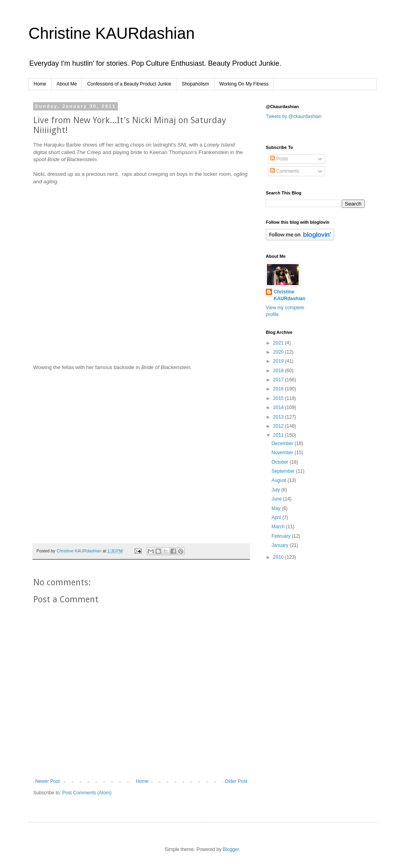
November (283, 453)
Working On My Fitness (244, 84)
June (277, 499)
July (276, 490)
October (280, 462)
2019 (279, 361)
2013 (279, 417)
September (284, 471)
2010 (279, 557)
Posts (279, 159)
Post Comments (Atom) (87, 793)
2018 (279, 371)
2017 (279, 380)
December (283, 444)
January (280, 545)
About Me (67, 84)
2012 (279, 426)
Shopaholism (195, 84)
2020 (279, 352)
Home (40, 84)
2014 (279, 407)
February (281, 536)
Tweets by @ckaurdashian (294, 116)
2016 (279, 389)
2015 (279, 398)
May (276, 508)
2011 (279, 435)
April (277, 518)
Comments (285, 171)
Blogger (231, 849)
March (279, 527)
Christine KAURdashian (112, 33)
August (279, 480)
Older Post (236, 781)
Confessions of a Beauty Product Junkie (129, 84)
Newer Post (47, 781)
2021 (279, 343)
